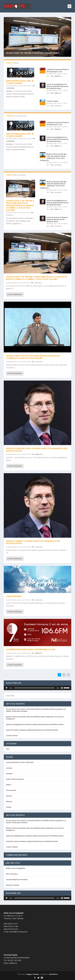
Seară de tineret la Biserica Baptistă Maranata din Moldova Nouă (57, 219)
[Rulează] (7, 688)
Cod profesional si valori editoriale (20, 762)
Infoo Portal (12, 213)
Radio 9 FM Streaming (15, 779)
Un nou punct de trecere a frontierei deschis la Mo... (33, 53)
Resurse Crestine (13, 885)
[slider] (34, 688)
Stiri (30, 86)
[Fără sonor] (62, 688)
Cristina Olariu (13, 86)
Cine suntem (11, 790)
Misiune (9, 801)
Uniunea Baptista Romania (17, 879)
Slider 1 (9, 785)
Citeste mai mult (15, 294)
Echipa (9, 807)
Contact (9, 768)
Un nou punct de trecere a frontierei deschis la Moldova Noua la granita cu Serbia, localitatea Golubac (20, 205)
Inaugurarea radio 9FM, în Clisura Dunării (20, 82)
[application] (37, 688)
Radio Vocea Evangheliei (16, 868)
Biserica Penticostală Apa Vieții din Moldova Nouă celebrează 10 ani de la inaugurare (53, 157)
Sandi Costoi (53, 74)
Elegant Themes (33, 974)
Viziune (9, 796)
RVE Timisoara (12, 874)
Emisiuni (9, 774)
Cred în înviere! (52, 101)
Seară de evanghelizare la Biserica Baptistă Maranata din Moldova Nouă (57, 86)
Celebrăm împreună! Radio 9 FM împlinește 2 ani (58, 70)
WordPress (53, 974)
